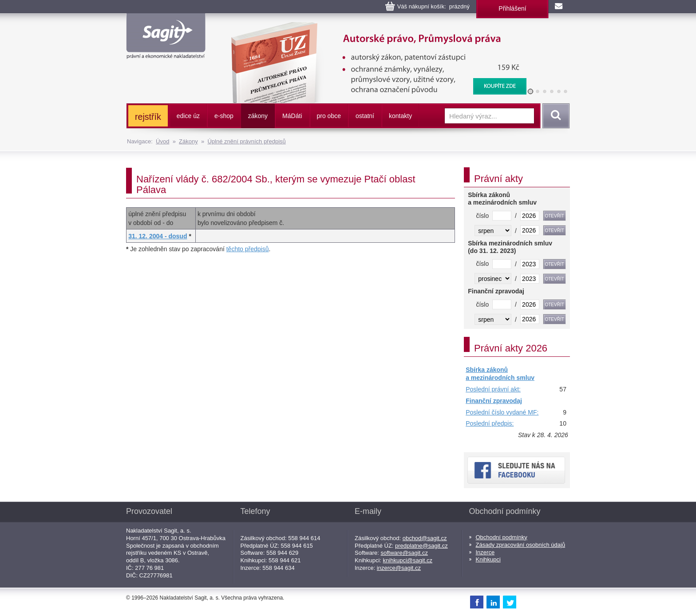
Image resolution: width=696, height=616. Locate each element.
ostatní (365, 116)
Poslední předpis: (490, 423)
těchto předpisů (248, 249)
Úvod (162, 141)
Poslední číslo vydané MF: (502, 412)
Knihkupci (488, 559)
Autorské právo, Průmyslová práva (373, 27)
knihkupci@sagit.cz (408, 560)
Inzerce (485, 552)
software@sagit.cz (404, 553)
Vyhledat (554, 116)
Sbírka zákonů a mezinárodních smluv (500, 374)
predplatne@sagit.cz (421, 546)
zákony (258, 116)
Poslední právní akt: (493, 389)
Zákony (188, 141)
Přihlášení (512, 8)
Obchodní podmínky (502, 537)
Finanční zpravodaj (494, 401)
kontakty (400, 116)
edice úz (188, 116)
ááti (292, 116)
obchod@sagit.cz (425, 538)
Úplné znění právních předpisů (246, 141)
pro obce (329, 116)
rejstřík (148, 117)
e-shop (224, 116)
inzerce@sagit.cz (399, 568)
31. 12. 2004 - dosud (158, 236)
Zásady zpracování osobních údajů (521, 545)
